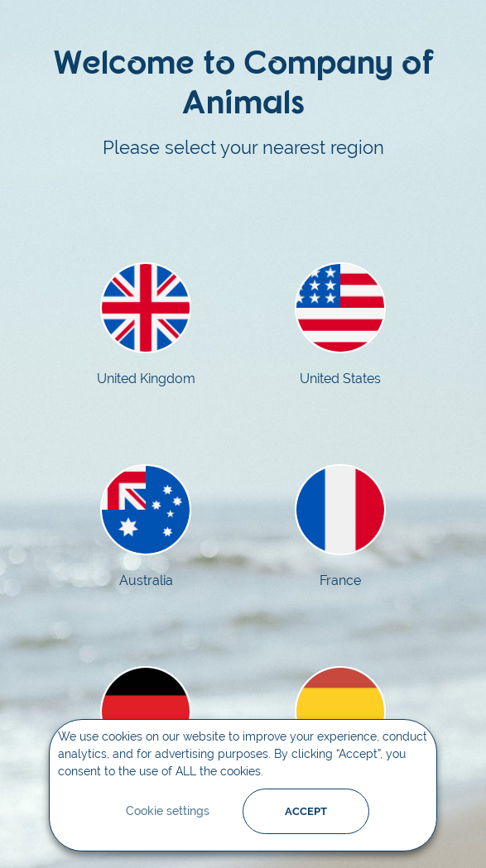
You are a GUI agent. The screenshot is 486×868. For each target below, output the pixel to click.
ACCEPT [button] (306, 811)
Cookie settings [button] (168, 811)
